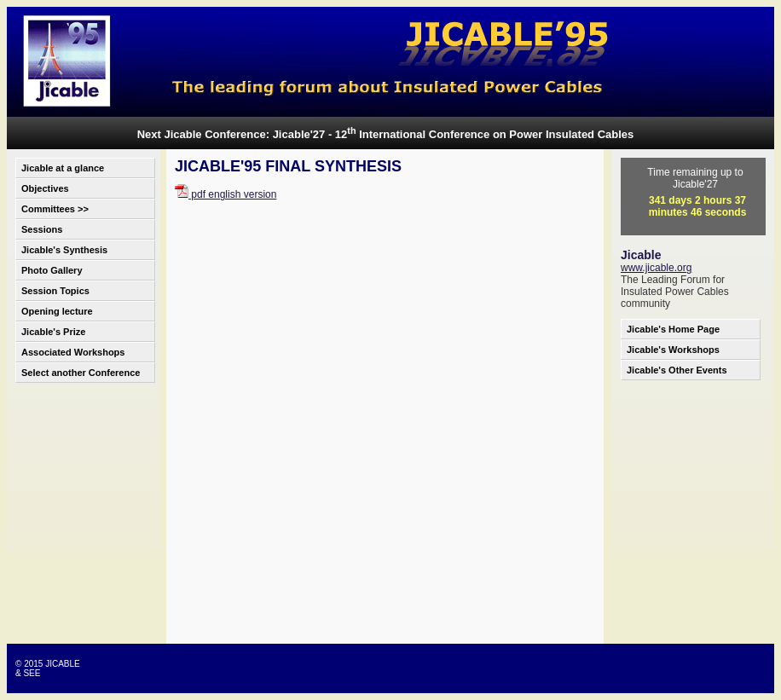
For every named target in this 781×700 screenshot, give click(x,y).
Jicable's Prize (53, 332)
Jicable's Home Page (673, 329)
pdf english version (226, 194)
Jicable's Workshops (673, 350)
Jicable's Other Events (677, 370)
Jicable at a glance (63, 168)
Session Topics (55, 291)
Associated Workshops (73, 352)
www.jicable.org (656, 268)
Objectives (45, 188)
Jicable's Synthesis (64, 250)
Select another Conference (81, 373)
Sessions (42, 229)
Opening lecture (57, 311)
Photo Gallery (52, 270)
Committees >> (55, 209)
